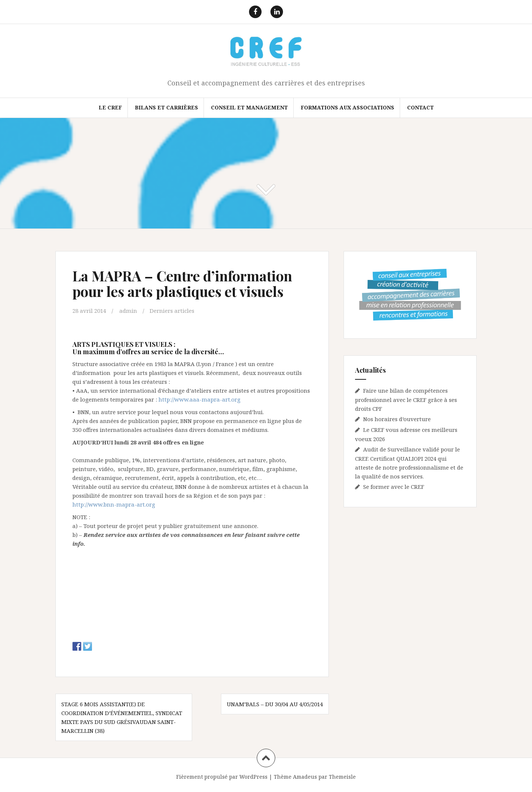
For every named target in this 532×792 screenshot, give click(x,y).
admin (128, 311)
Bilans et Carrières (166, 107)
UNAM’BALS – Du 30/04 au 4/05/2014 (275, 704)
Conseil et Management (249, 107)
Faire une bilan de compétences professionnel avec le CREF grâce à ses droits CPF (406, 400)
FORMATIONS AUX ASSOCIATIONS (347, 107)
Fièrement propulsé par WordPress (222, 777)
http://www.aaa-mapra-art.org (199, 399)
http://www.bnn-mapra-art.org (114, 504)
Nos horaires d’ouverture (397, 419)
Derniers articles (172, 311)
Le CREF (110, 107)
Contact (420, 107)
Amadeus (305, 777)
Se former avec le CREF (394, 487)
